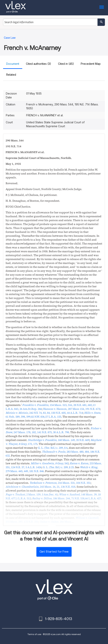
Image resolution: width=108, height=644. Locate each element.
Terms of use (34, 634)
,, (53, 415)
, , (72, 409)
